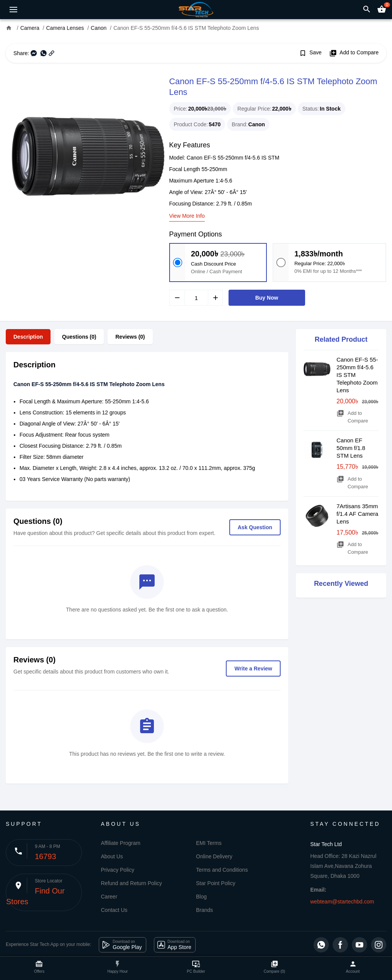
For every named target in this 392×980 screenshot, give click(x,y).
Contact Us (114, 910)
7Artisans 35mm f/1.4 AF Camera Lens (357, 514)
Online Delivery (214, 856)
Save (310, 53)
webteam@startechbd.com (342, 902)
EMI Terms (209, 843)
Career (109, 897)
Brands (204, 910)
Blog (201, 897)
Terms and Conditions (222, 870)
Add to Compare (354, 53)
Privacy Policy (118, 870)
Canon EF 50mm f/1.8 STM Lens (351, 448)
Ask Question (255, 527)
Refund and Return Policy (132, 883)
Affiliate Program (121, 843)
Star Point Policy (216, 883)
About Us (112, 856)
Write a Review (253, 669)
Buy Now (267, 298)
